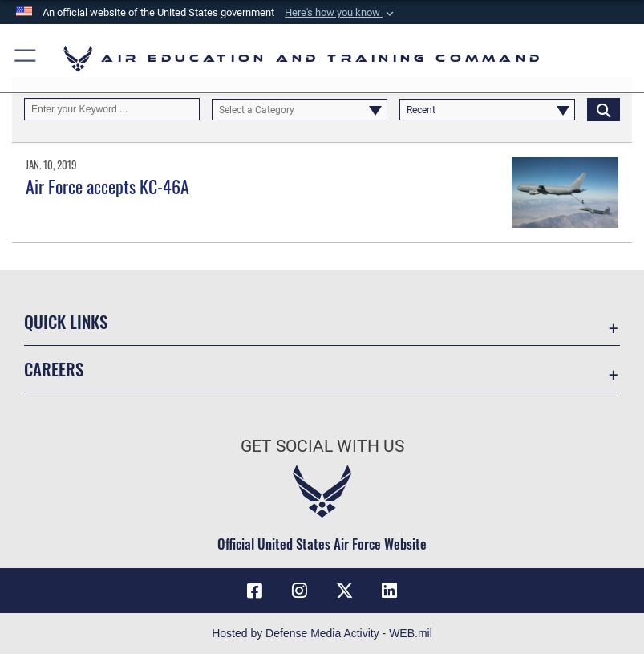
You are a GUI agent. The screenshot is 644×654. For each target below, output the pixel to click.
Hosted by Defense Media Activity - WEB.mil (322, 633)
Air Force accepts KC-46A (107, 186)
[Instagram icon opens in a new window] (299, 591)
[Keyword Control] (112, 109)
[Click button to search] (603, 109)
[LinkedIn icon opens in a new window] (390, 591)
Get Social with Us (322, 446)
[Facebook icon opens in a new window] (254, 591)
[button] (341, 13)
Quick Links (66, 321)
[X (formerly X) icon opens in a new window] (345, 591)
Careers (54, 369)
